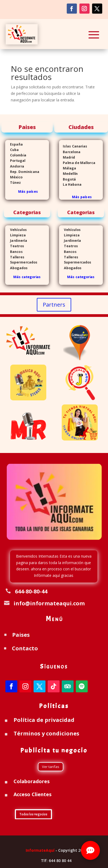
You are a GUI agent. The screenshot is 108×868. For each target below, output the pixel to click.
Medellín (68, 174)
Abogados (17, 268)
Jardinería (16, 241)
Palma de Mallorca (77, 163)
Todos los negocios (33, 814)
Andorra (15, 166)
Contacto (25, 648)
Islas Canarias (73, 146)
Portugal (15, 161)
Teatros (15, 246)
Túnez (13, 183)
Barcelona (70, 152)
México (14, 177)
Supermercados (21, 263)
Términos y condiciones (46, 733)
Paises (21, 635)
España (14, 144)
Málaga (68, 168)
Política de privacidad (44, 720)
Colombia (18, 155)
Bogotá (67, 179)
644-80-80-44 (31, 591)
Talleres (15, 257)
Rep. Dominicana (22, 172)
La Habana (70, 184)
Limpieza (16, 235)
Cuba (14, 150)
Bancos (14, 251)
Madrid (67, 157)
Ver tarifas (51, 767)
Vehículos (16, 230)
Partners (54, 305)
